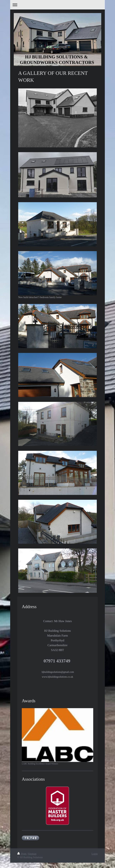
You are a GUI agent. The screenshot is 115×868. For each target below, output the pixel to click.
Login (95, 854)
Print (22, 854)
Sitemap (32, 854)
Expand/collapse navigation (57, 5)
